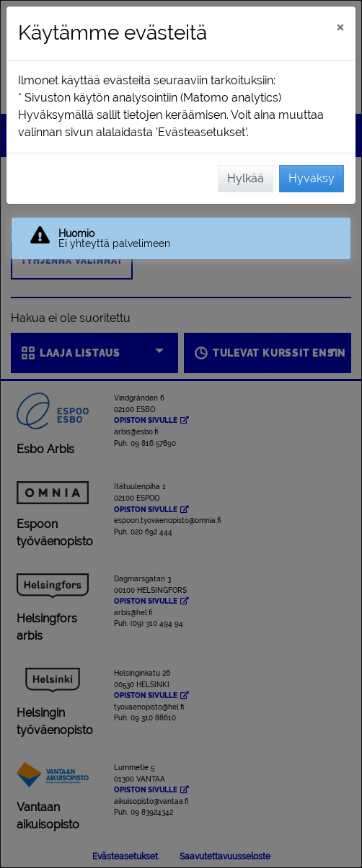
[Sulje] (340, 27)
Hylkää (246, 178)
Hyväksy (312, 178)
